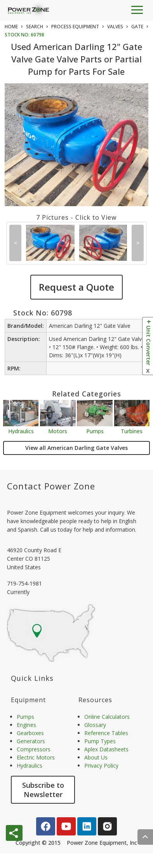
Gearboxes (30, 733)
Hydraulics (21, 431)
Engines (26, 725)
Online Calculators (107, 717)
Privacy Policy (101, 766)
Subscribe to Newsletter (43, 790)
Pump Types (100, 741)
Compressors (34, 749)
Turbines (132, 431)
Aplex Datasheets (106, 749)
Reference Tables (106, 733)
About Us (96, 757)
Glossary (95, 725)
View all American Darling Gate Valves (76, 448)
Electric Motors (36, 757)
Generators (31, 741)
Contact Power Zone (51, 486)
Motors (58, 431)
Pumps (95, 431)
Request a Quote (76, 287)
